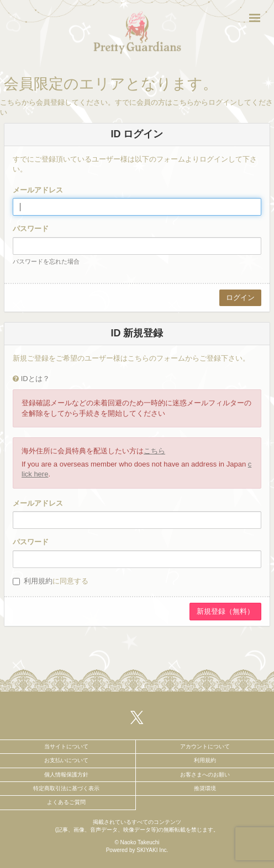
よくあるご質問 (66, 802)
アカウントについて (205, 746)
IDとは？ (35, 379)
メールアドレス (38, 190)
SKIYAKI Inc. (152, 850)
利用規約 (38, 581)
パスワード (31, 229)
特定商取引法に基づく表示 (66, 788)
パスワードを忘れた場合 (46, 261)
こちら (154, 451)
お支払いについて (66, 760)
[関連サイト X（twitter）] (137, 717)
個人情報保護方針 (66, 775)
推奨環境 (205, 788)
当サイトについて (66, 746)
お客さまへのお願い (205, 775)
